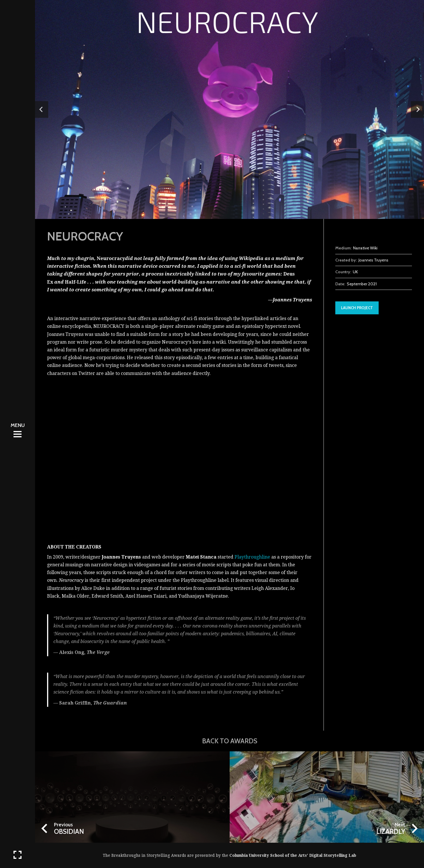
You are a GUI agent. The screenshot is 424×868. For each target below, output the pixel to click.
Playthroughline (252, 557)
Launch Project (357, 308)
